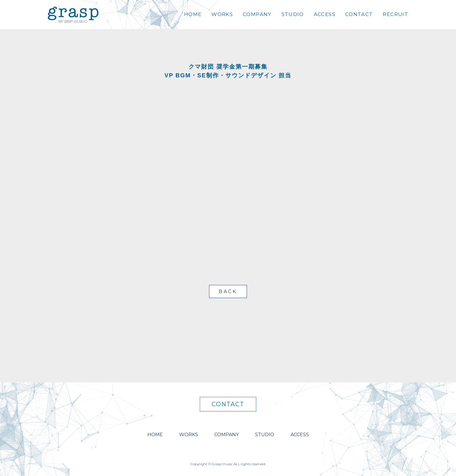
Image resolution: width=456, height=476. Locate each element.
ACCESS (325, 14)
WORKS (222, 14)
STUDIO (293, 14)
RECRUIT (396, 14)
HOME (193, 14)
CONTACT (359, 14)
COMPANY (257, 14)
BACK (228, 292)
